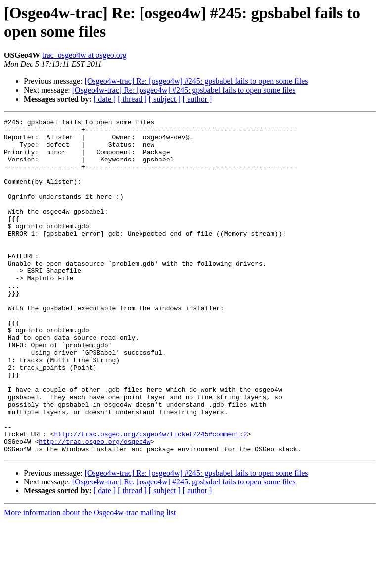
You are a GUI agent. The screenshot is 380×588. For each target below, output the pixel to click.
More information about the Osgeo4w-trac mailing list (90, 579)
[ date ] (105, 99)
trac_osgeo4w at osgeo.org (84, 55)
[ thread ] (132, 99)
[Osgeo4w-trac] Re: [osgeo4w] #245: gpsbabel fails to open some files (196, 81)
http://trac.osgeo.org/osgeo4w (95, 507)
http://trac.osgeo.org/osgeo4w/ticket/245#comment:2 (150, 498)
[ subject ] (165, 99)
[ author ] (197, 99)
